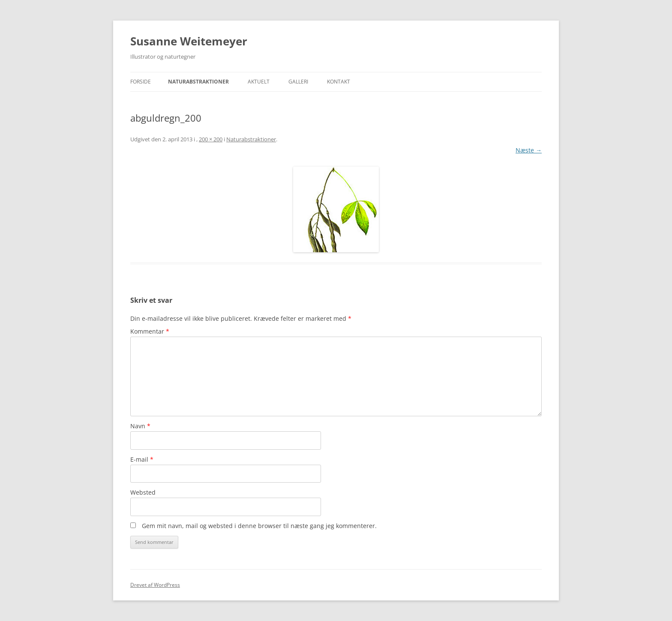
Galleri (298, 82)
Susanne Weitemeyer (189, 41)
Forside (141, 82)
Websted (143, 492)
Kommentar (150, 331)
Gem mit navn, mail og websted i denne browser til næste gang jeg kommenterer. (259, 526)
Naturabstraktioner (198, 82)
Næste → (529, 150)
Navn (140, 426)
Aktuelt (259, 82)
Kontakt (339, 82)
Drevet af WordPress (155, 585)
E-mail (142, 459)
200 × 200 (211, 139)
